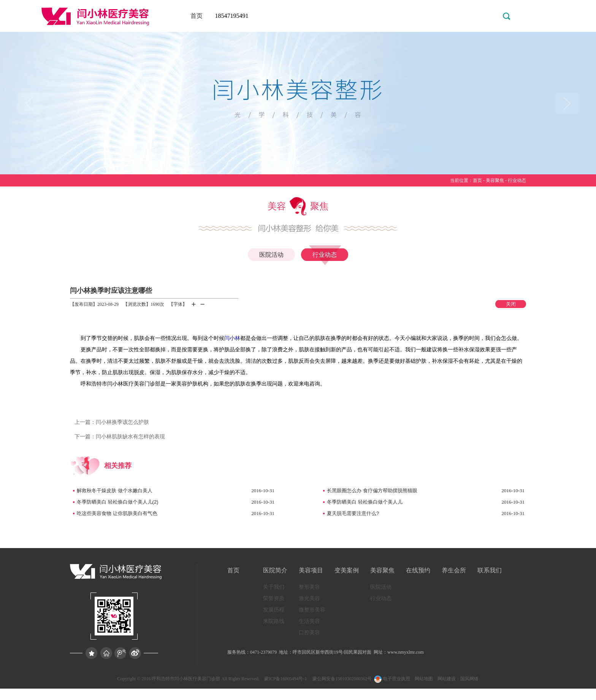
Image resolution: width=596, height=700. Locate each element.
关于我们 (274, 587)
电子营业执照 (392, 679)
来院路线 (274, 621)
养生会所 (454, 570)
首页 (197, 16)
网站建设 (447, 679)
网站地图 (424, 679)
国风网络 (469, 679)
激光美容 (309, 598)
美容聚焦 (495, 180)
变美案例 (347, 570)
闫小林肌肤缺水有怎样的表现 (120, 437)
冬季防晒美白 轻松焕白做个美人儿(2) (118, 502)
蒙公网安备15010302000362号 (342, 679)
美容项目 (311, 570)
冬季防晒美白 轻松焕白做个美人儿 (365, 502)
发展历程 (274, 610)
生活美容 (309, 621)
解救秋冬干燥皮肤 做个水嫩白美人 (115, 491)
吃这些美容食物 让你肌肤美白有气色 (117, 513)
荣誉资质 (274, 598)
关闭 (511, 304)
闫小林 (232, 338)
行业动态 (517, 180)
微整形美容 (312, 610)
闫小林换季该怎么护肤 (112, 422)
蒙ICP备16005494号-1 (286, 679)
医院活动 (271, 255)
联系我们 (490, 570)
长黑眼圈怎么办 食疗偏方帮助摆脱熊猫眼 (372, 491)
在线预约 (418, 570)
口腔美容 (309, 633)
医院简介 (275, 570)
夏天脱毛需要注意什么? (353, 513)
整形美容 (309, 587)
